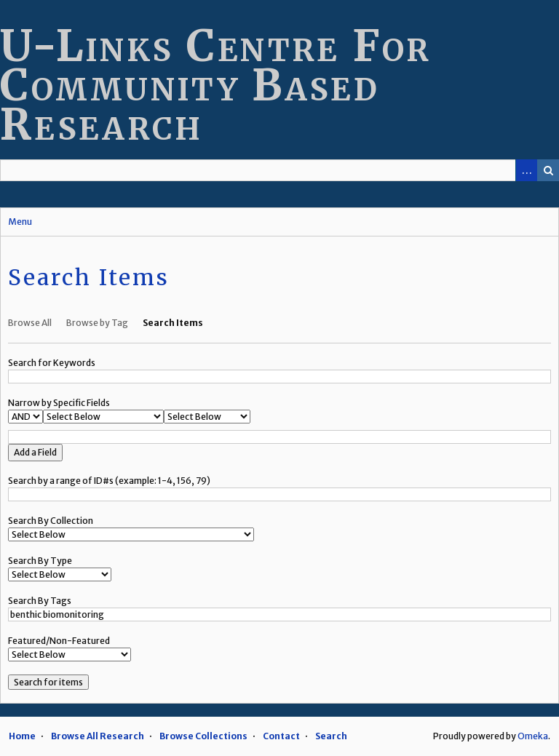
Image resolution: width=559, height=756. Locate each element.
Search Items (173, 323)
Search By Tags (40, 601)
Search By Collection (51, 521)
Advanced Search (526, 170)
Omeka (533, 736)
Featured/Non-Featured (59, 641)
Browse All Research (98, 736)
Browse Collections (203, 736)
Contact (281, 736)
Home (22, 736)
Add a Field (35, 452)
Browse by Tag (97, 323)
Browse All (30, 323)
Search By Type (40, 561)
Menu (20, 222)
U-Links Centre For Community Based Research (215, 85)
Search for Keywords (52, 363)
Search (548, 170)
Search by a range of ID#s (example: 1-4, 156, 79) (109, 481)
